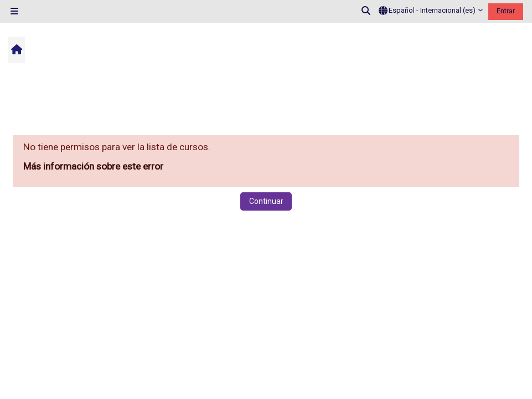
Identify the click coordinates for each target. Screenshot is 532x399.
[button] (366, 11)
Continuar (266, 201)
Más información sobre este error (93, 166)
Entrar (506, 11)
